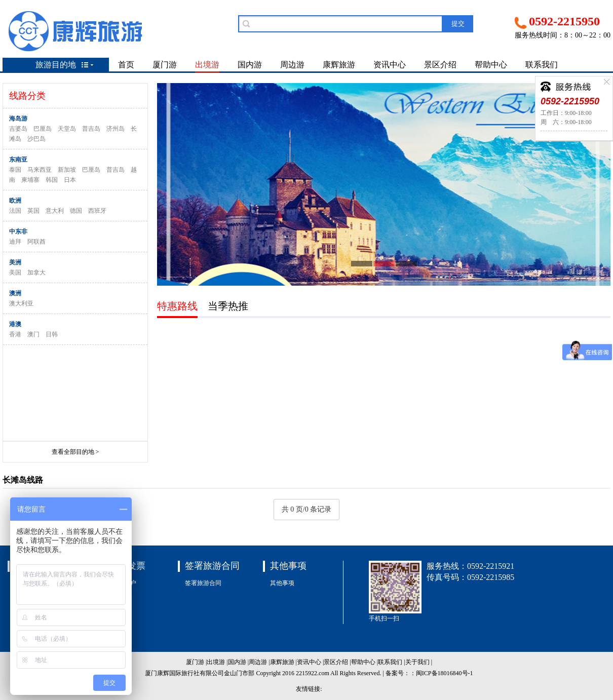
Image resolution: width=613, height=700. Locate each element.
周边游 (292, 65)
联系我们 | (391, 662)
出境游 (207, 65)
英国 (33, 211)
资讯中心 (390, 65)
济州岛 (116, 129)
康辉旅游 (339, 65)
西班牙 (97, 211)
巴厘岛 (43, 129)
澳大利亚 (21, 303)
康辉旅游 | (283, 662)
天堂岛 (67, 129)
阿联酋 (36, 242)
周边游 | (259, 662)
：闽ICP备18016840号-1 (442, 673)
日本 (70, 180)
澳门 (33, 334)
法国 (15, 211)
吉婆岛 (18, 129)
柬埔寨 (30, 180)
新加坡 (67, 170)
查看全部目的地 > (75, 452)
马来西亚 (40, 170)
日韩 (52, 334)
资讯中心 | (310, 662)
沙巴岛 (36, 139)
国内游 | (238, 662)
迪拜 (15, 242)
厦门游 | (196, 662)
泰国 (15, 170)
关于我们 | (419, 662)
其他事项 (282, 583)
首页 (126, 65)
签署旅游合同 (203, 583)
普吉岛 (91, 129)
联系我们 (542, 65)
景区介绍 (440, 65)
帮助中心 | (365, 662)
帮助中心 (491, 65)
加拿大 (36, 273)
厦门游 (165, 65)
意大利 (55, 211)
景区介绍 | (337, 662)
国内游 (250, 65)
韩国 (52, 180)
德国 (76, 211)
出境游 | (217, 662)
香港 (15, 334)
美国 (15, 273)
